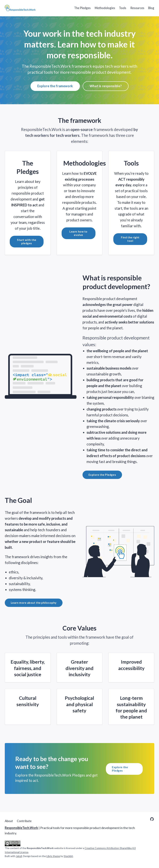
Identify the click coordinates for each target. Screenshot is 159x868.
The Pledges (82, 8)
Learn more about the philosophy (34, 603)
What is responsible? (106, 86)
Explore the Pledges (102, 475)
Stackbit (68, 856)
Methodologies (105, 8)
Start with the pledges (27, 241)
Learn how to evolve (78, 233)
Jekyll (19, 856)
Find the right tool (130, 239)
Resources (137, 8)
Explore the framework (55, 86)
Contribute (24, 821)
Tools (123, 8)
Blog (151, 8)
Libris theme (53, 856)
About (9, 821)
